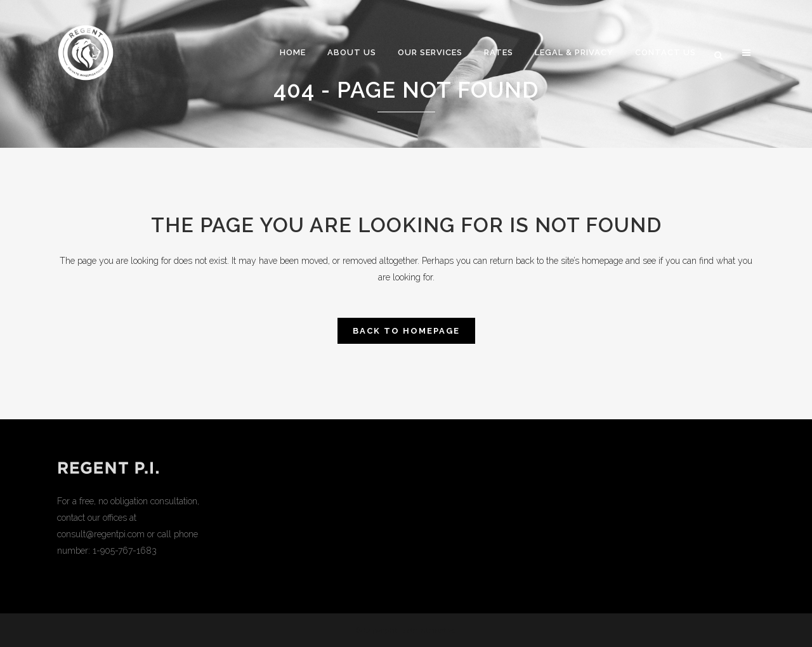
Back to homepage (406, 331)
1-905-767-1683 (125, 551)
